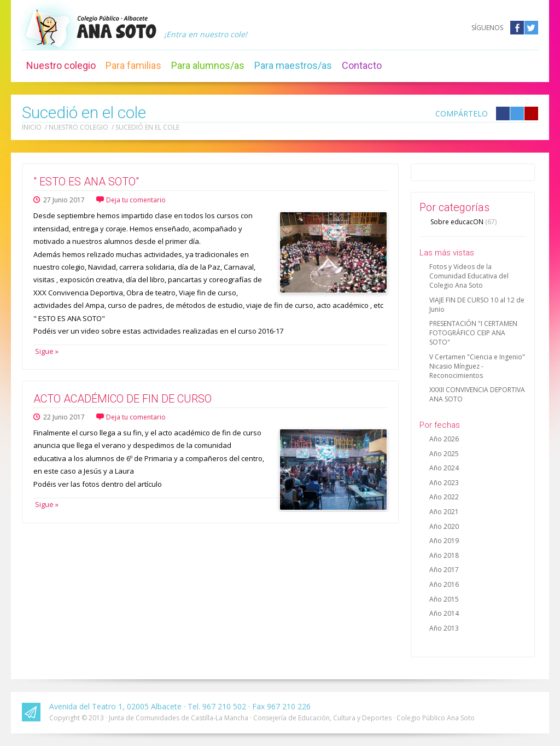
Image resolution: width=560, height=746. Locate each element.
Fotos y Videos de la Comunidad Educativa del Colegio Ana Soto (469, 276)
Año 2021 (444, 512)
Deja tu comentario (136, 200)
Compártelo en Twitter (517, 113)
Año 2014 (444, 613)
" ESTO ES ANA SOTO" (86, 182)
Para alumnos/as (208, 65)
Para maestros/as (293, 65)
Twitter (531, 28)
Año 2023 (444, 483)
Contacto (362, 65)
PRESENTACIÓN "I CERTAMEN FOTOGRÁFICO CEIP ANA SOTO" (473, 333)
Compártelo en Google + (531, 113)
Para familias (133, 65)
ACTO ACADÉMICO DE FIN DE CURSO (122, 399)
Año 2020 (444, 526)
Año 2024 (444, 468)
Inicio (32, 127)
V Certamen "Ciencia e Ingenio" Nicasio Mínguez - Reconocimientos (477, 366)
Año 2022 (444, 497)
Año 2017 (444, 570)
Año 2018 (444, 555)
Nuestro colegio (61, 65)
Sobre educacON (463, 222)
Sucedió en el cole (147, 127)
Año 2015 (444, 599)
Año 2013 (444, 628)
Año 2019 (444, 541)
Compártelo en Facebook (503, 113)
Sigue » (46, 351)
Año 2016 (444, 584)
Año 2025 (444, 454)
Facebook (517, 28)
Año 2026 (444, 439)
